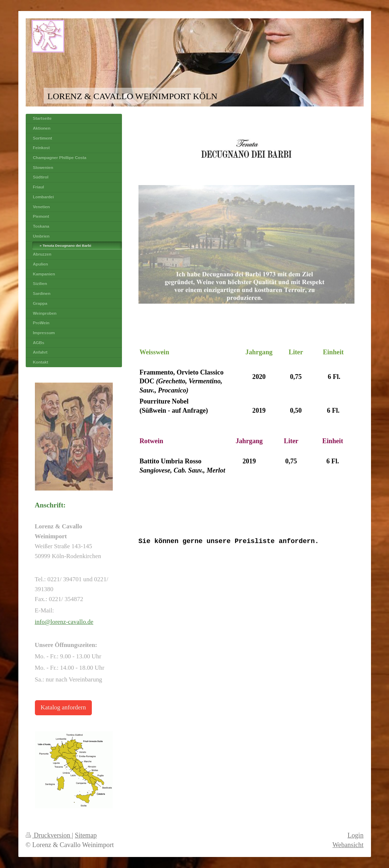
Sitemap (86, 835)
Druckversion (49, 835)
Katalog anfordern (63, 707)
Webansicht (348, 845)
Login (355, 835)
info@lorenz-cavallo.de (64, 622)
